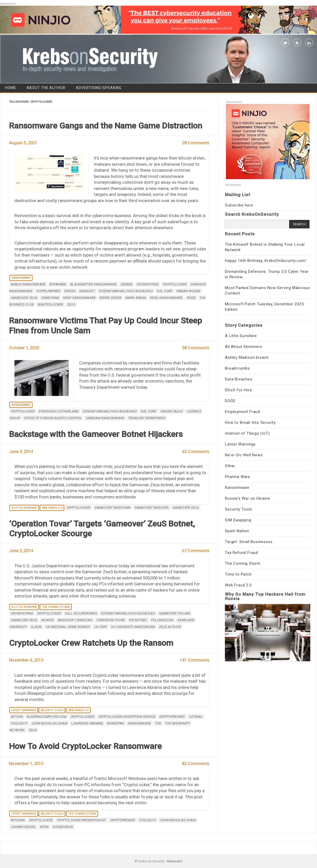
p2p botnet (138, 620)
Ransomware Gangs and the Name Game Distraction (106, 126)
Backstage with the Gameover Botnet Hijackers (96, 434)
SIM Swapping (238, 520)
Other (230, 466)
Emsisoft (87, 291)
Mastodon (175, 861)
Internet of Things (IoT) (247, 433)
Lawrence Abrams (87, 723)
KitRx (44, 827)
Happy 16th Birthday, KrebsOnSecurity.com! (266, 261)
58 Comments (196, 348)
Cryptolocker (175, 284)
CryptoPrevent (172, 717)
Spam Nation (237, 531)
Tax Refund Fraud (241, 553)
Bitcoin (17, 717)
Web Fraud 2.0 (52, 508)
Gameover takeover (152, 508)
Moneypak (116, 723)
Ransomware (21, 278)
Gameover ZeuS (24, 298)
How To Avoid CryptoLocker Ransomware (85, 746)
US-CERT (101, 627)
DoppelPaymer (48, 291)
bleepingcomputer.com (47, 717)
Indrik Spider (111, 298)
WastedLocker (50, 304)
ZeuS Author (170, 627)
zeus (71, 304)
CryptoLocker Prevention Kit (81, 820)
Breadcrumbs (237, 368)
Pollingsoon (162, 620)
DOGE (230, 401)
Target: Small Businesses (249, 542)
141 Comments (194, 660)
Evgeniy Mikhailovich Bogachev (126, 291)
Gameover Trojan (175, 613)
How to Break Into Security (250, 423)
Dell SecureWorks (81, 613)
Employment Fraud (242, 412)
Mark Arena (136, 298)
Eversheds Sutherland (59, 411)
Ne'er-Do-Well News (244, 455)
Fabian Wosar (188, 291)
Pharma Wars (238, 477)
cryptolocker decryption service (127, 717)
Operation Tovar (111, 620)
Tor (158, 723)
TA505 (191, 298)
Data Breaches (239, 379)
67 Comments (196, 551)
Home (11, 88)
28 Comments (196, 143)
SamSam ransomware (105, 418)
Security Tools (52, 710)
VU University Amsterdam (133, 627)
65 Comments (196, 451)
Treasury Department (147, 418)
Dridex (70, 291)
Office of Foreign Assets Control (53, 418)
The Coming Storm (56, 607)
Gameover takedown (112, 508)
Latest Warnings (24, 710)
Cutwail (196, 717)
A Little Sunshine (24, 508)
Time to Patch (238, 574)
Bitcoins (18, 820)
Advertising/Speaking (99, 88)
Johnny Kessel (23, 827)
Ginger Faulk (172, 411)
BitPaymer (58, 284)
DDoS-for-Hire (238, 390)
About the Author (46, 88)
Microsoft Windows (75, 620)
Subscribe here (239, 205)
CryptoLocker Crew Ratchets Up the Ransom (91, 643)
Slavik (36, 627)
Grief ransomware (79, 298)
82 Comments (196, 763)
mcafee (48, 620)
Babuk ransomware (28, 284)
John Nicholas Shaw (50, 723)
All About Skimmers (243, 347)
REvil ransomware (166, 298)
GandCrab (50, 298)
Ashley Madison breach (247, 357)
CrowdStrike (148, 284)
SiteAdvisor (63, 827)
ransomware (140, 723)
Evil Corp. (165, 291)
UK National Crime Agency (68, 627)
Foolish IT (19, 723)
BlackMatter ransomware (94, 284)
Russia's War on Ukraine (247, 498)
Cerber (127, 284)
